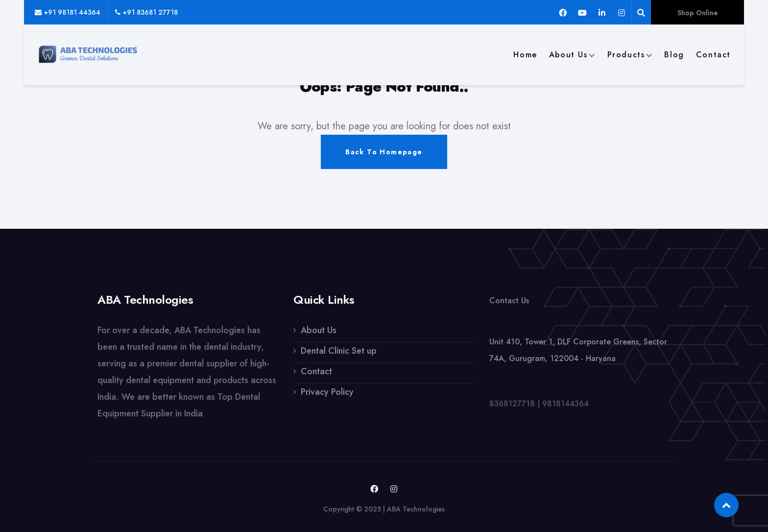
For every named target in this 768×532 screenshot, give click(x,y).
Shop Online (698, 13)
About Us (568, 55)
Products (626, 55)
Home (525, 55)
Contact (713, 55)
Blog (674, 55)
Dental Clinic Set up (339, 351)
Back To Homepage (384, 152)
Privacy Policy (327, 392)
